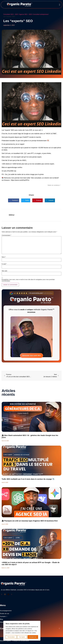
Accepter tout (33, 637)
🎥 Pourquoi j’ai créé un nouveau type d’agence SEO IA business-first (30, 521)
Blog (1, 619)
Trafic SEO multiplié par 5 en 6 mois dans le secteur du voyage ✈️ (28, 479)
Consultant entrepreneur (41, 14)
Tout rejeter (22, 637)
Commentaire (6, 235)
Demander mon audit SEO (31, 355)
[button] (60, 5)
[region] (22, 631)
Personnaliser (11, 637)
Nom (4, 257)
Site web (4, 271)
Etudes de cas (5, 614)
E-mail (4, 264)
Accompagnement (6, 611)
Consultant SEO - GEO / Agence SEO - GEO (18, 14)
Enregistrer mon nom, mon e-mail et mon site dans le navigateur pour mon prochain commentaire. (28, 280)
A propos (3, 616)
